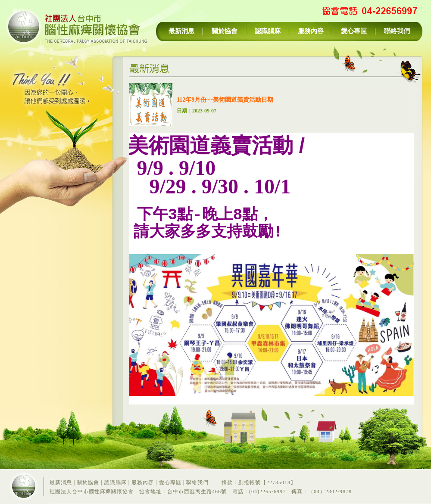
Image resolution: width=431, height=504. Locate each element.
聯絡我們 (397, 31)
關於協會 (225, 31)
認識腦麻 (268, 31)
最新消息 (181, 31)
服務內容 (311, 31)
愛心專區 (354, 31)
